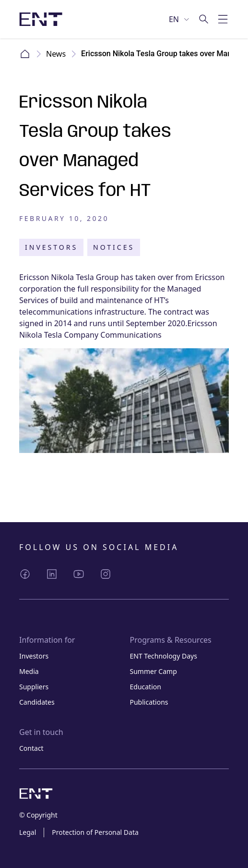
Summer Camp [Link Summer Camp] (154, 671)
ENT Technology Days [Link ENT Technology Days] (164, 656)
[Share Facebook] (25, 574)
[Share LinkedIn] (52, 574)
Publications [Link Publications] (149, 702)
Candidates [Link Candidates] (37, 702)
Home (25, 54)
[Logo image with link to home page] (41, 19)
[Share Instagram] (106, 574)
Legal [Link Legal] (28, 832)
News (56, 54)
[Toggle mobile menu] (223, 19)
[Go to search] (204, 19)
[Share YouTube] (79, 574)
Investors (51, 247)
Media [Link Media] (29, 671)
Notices (114, 247)
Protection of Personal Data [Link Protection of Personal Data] (95, 832)
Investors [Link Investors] (34, 656)
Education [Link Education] (146, 687)
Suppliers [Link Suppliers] (34, 687)
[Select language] (180, 19)
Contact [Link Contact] (31, 748)
